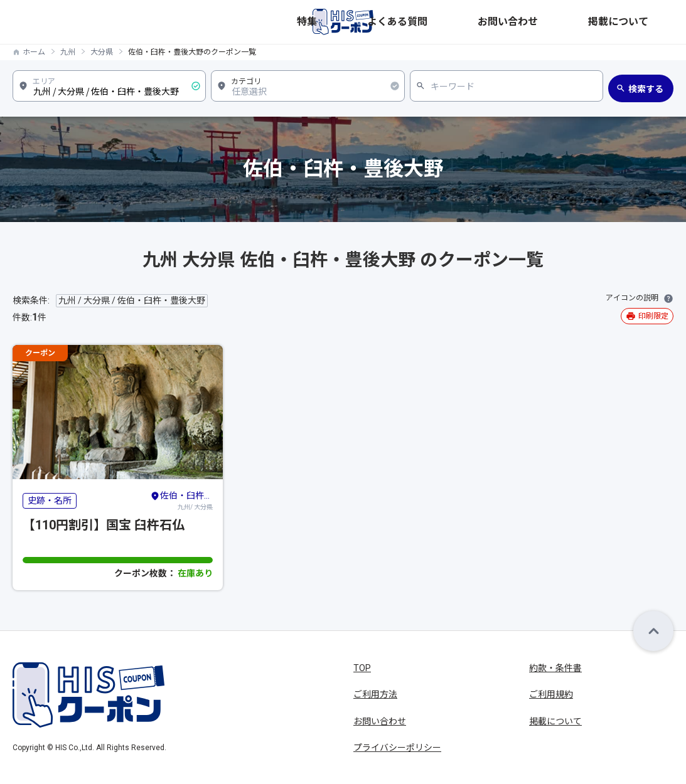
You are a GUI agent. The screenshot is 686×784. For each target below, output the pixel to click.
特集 (461, 22)
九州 (68, 52)
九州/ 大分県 (181, 500)
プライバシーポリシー (397, 748)
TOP (362, 668)
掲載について (647, 22)
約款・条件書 (555, 668)
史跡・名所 (50, 501)
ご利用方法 (375, 694)
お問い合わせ (579, 22)
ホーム (34, 52)
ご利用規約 (551, 694)
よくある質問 (512, 22)
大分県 (102, 52)
